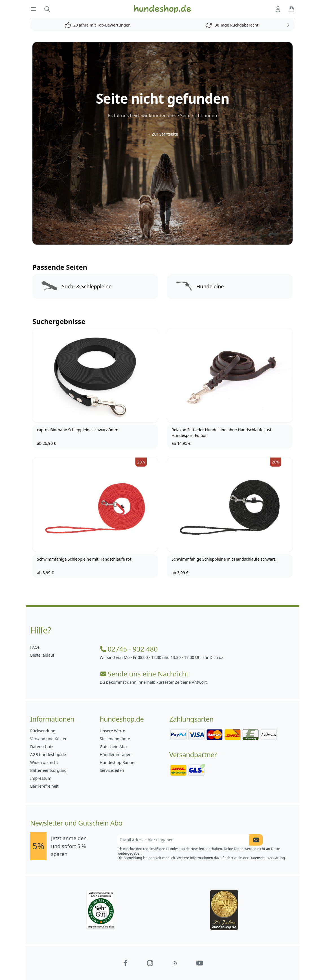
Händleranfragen (116, 754)
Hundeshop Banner (118, 762)
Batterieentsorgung (48, 770)
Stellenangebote (115, 739)
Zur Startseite (163, 134)
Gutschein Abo (113, 747)
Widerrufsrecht (44, 762)
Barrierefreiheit (44, 786)
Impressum (41, 778)
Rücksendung (43, 731)
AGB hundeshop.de (48, 754)
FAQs (35, 647)
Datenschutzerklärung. (268, 858)
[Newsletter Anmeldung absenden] (256, 840)
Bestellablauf (42, 655)
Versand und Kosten (49, 739)
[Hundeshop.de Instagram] (150, 963)
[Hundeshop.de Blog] (175, 963)
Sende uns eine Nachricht (144, 674)
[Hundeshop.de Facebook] (125, 963)
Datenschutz (42, 747)
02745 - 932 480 (129, 649)
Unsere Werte (113, 731)
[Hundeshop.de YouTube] (200, 963)
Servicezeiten (112, 770)
